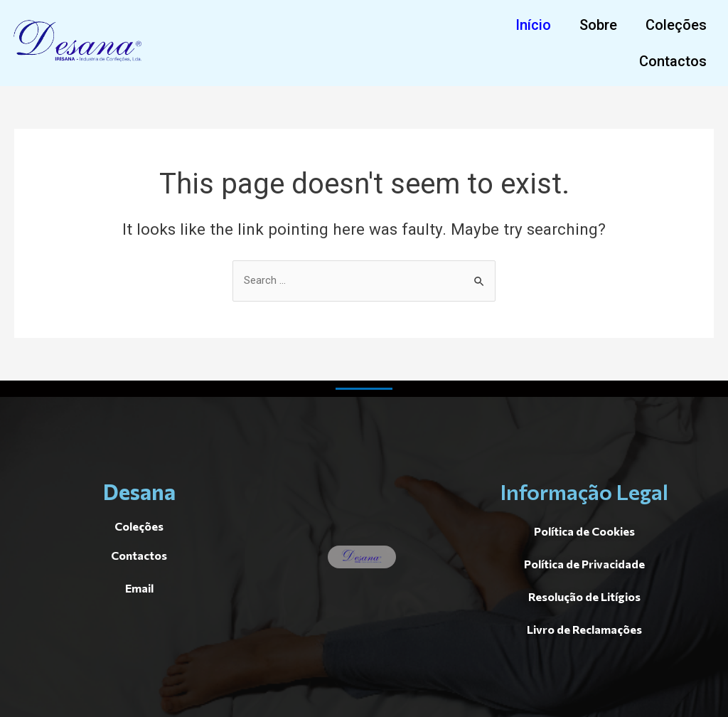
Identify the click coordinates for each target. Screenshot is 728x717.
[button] (533, 25)
